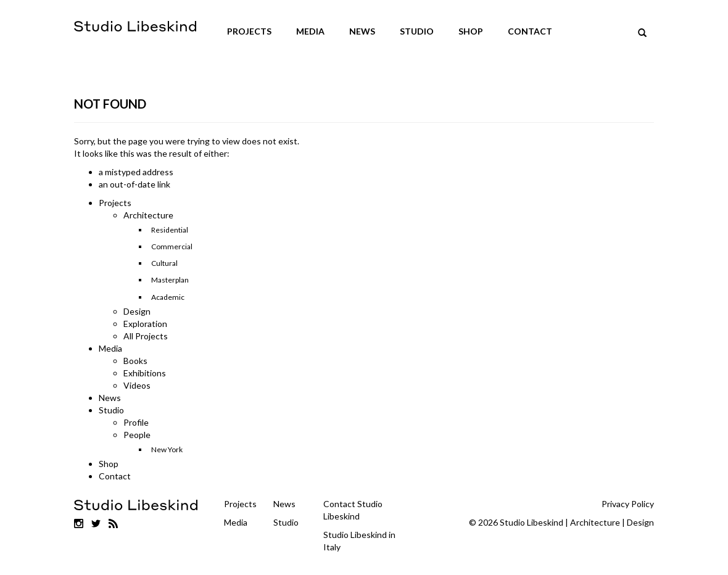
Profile (136, 422)
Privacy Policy (628, 504)
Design (137, 311)
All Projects (146, 336)
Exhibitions (145, 373)
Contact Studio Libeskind (353, 510)
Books (135, 361)
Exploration (145, 324)
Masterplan (170, 280)
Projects (249, 31)
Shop (471, 31)
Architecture (148, 215)
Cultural (164, 263)
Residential (170, 230)
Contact (530, 31)
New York (167, 449)
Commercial (172, 246)
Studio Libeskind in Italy (359, 541)
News (362, 31)
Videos (137, 385)
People (137, 435)
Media (310, 31)
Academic (168, 297)
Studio (417, 31)
